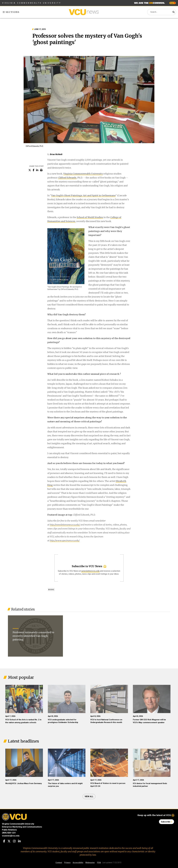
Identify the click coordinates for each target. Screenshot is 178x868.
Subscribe (167, 822)
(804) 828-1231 (9, 833)
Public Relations (9, 830)
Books (51, 590)
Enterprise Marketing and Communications (22, 827)
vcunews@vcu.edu (11, 836)
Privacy (67, 863)
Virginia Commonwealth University (32, 3)
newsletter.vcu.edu (90, 571)
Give (173, 3)
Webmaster (90, 863)
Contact (59, 863)
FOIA (99, 863)
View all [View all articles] (89, 796)
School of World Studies (90, 217)
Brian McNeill (56, 154)
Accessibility (78, 863)
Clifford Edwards (67, 178)
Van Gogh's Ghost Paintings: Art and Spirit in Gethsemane (83, 195)
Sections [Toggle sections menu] (11, 12)
